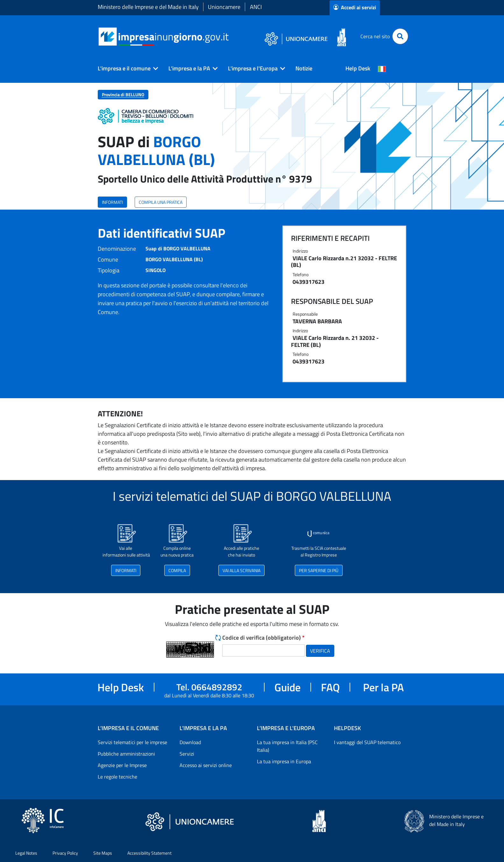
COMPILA (177, 570)
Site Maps (103, 853)
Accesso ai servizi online (206, 765)
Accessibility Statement (149, 853)
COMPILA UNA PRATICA (161, 202)
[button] (125, 68)
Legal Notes (26, 853)
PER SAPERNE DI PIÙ (319, 570)
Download (190, 742)
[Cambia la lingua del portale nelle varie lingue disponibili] (382, 68)
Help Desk (358, 68)
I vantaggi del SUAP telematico (367, 742)
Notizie (304, 68)
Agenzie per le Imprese (122, 765)
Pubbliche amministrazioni (126, 754)
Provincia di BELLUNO (123, 94)
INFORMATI (112, 202)
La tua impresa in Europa (284, 761)
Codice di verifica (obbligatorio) (263, 638)
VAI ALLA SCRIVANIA (241, 570)
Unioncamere (224, 7)
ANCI (256, 7)
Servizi (187, 754)
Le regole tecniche (117, 777)
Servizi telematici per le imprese (132, 742)
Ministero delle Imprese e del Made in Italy (148, 7)
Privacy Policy (65, 853)
